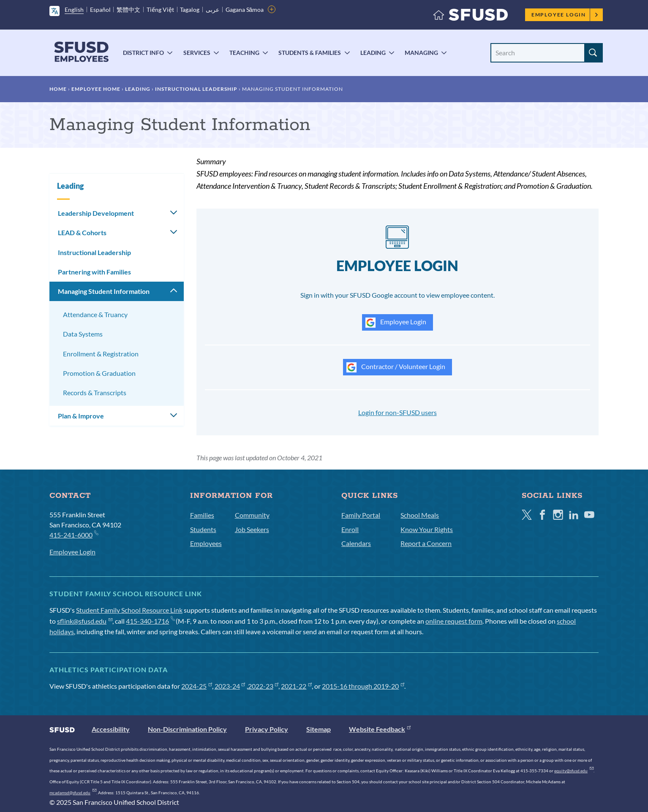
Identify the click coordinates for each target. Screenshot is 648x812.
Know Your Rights (427, 529)
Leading (373, 53)
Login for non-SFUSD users (398, 412)
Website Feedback (380, 729)
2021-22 (296, 686)
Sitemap (319, 729)
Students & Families (310, 53)
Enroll (350, 529)
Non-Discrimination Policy (187, 729)
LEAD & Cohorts (82, 232)
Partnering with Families (94, 272)
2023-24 (230, 686)
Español (100, 10)
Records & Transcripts (95, 392)
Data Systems (83, 334)
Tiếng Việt (160, 10)
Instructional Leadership (196, 89)
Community (252, 515)
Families (202, 515)
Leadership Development (96, 213)
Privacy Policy (267, 729)
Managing (421, 53)
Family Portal (361, 515)
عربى (212, 10)
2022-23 (263, 686)
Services (197, 53)
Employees (206, 543)
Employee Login (565, 15)
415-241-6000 (74, 534)
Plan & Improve (81, 416)
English (74, 10)
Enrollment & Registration (101, 354)
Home (58, 89)
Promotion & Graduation (99, 373)
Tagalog (190, 10)
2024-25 (197, 686)
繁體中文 (128, 10)
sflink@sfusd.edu (85, 621)
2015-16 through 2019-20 (363, 686)
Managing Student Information (104, 291)
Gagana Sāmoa (245, 10)
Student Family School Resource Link (129, 610)
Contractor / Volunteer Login (396, 367)
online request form (454, 621)
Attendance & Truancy (95, 314)
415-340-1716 (150, 621)
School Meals (420, 515)
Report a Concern (426, 543)
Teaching (244, 53)
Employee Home (96, 89)
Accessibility (111, 729)
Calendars (356, 543)
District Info (143, 53)
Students (203, 529)
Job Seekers (252, 529)
